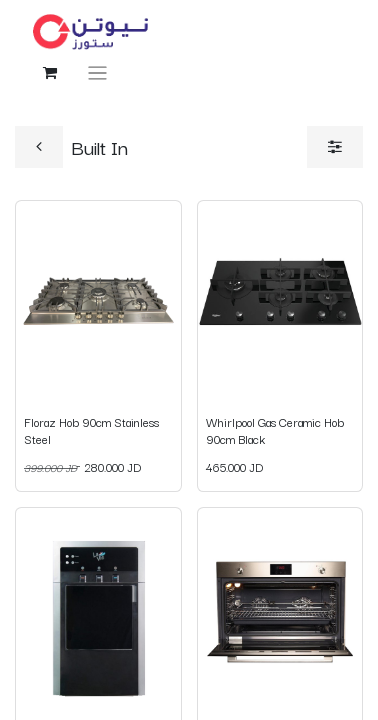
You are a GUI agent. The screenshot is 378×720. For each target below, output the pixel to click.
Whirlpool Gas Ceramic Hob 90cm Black (275, 429)
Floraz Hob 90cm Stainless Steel (91, 429)
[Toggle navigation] (97, 72)
